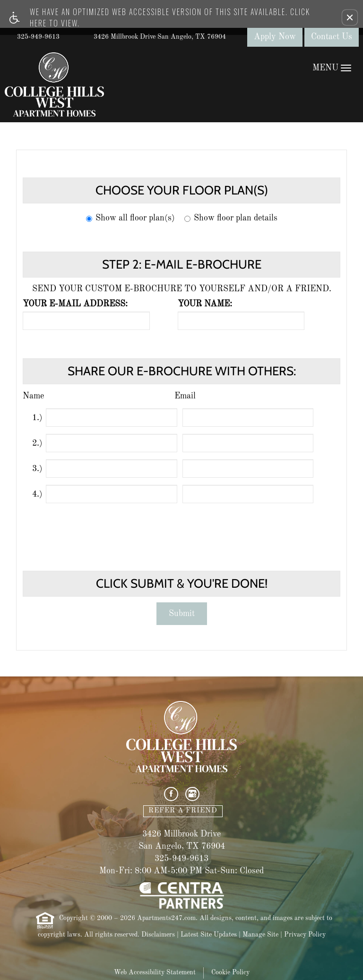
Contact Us (332, 37)
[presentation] (182, 531)
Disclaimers (158, 935)
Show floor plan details (231, 218)
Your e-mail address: (75, 304)
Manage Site (260, 935)
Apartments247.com (166, 918)
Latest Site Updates (209, 935)
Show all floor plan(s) (130, 218)
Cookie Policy (230, 972)
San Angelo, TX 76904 (182, 846)
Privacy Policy (305, 935)
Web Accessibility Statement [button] (155, 972)
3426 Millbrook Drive (181, 834)
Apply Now (275, 37)
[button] (350, 17)
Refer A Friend (183, 811)
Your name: (205, 304)
